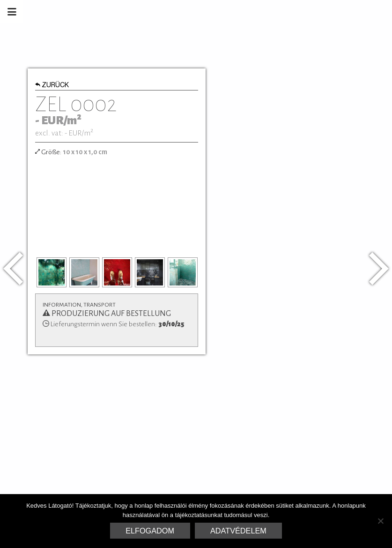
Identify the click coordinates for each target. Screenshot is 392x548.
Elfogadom (150, 531)
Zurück (52, 86)
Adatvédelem (238, 531)
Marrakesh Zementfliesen (321, 12)
